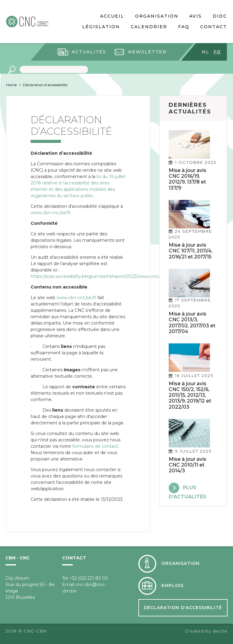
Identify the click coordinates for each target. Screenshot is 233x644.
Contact (214, 27)
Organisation (157, 16)
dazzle (220, 631)
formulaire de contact (95, 446)
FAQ (184, 27)
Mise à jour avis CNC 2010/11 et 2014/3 (187, 465)
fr (217, 52)
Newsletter (147, 52)
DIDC (220, 16)
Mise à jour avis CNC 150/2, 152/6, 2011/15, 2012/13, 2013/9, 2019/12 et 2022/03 (190, 395)
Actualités (89, 52)
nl (206, 52)
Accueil (112, 16)
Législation (101, 27)
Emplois (172, 585)
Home (11, 85)
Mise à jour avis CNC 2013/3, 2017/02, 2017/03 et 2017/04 (192, 323)
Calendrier (149, 27)
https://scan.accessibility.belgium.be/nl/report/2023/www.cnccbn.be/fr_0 (106, 276)
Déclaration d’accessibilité (45, 85)
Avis (196, 16)
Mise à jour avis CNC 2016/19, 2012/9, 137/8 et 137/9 (187, 179)
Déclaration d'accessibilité (183, 608)
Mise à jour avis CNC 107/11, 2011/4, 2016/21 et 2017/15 (191, 251)
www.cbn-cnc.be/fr (51, 213)
